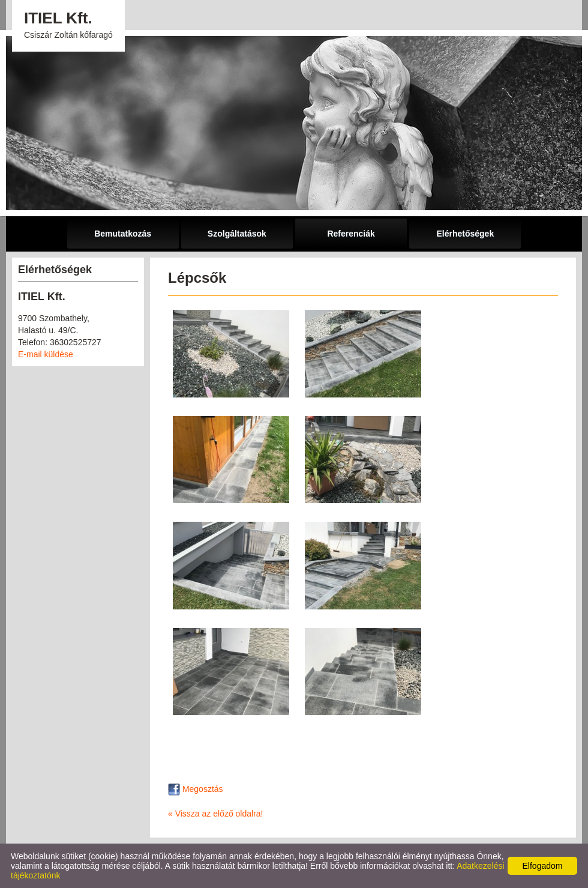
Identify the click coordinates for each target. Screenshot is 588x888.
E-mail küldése (46, 354)
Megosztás (196, 789)
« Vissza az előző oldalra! (216, 814)
